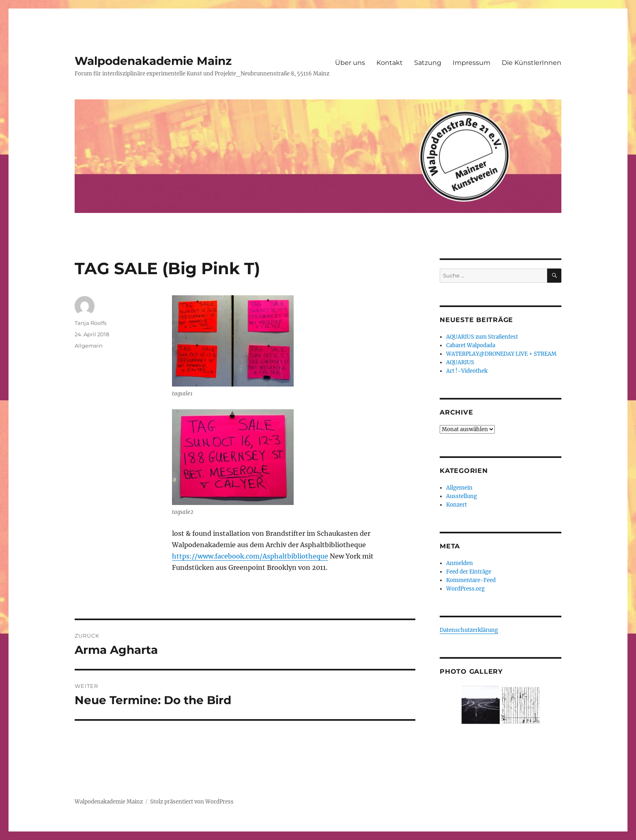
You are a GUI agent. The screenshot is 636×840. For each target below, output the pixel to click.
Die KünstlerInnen (532, 63)
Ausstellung (462, 496)
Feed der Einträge (469, 572)
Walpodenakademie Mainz (153, 61)
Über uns (350, 63)
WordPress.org (465, 589)
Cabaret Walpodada (471, 345)
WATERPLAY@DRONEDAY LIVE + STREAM (501, 354)
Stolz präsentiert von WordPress (192, 802)
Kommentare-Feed (471, 580)
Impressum (472, 63)
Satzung (428, 63)
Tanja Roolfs (90, 323)
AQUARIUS (460, 362)
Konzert (457, 505)
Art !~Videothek (467, 371)
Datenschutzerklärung (469, 630)
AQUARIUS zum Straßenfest (482, 337)
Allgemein (89, 346)
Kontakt (390, 63)
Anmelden (460, 563)
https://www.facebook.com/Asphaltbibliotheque (250, 556)
